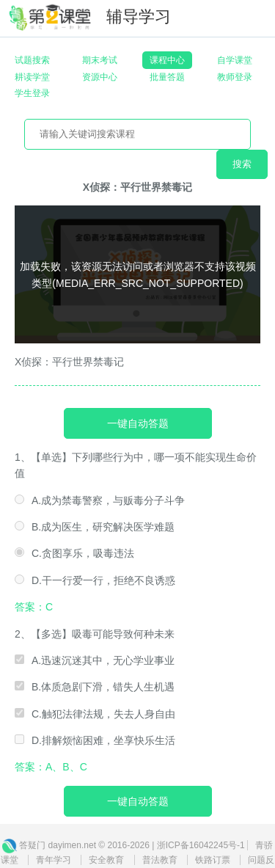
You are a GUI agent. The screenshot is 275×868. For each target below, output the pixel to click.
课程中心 (167, 60)
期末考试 (100, 60)
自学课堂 (235, 60)
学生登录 (32, 93)
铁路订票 (213, 860)
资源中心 (100, 77)
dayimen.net (72, 845)
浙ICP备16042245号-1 (201, 845)
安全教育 (106, 860)
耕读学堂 (32, 77)
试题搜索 (32, 60)
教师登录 (235, 77)
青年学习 (54, 860)
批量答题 (167, 77)
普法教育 (160, 860)
